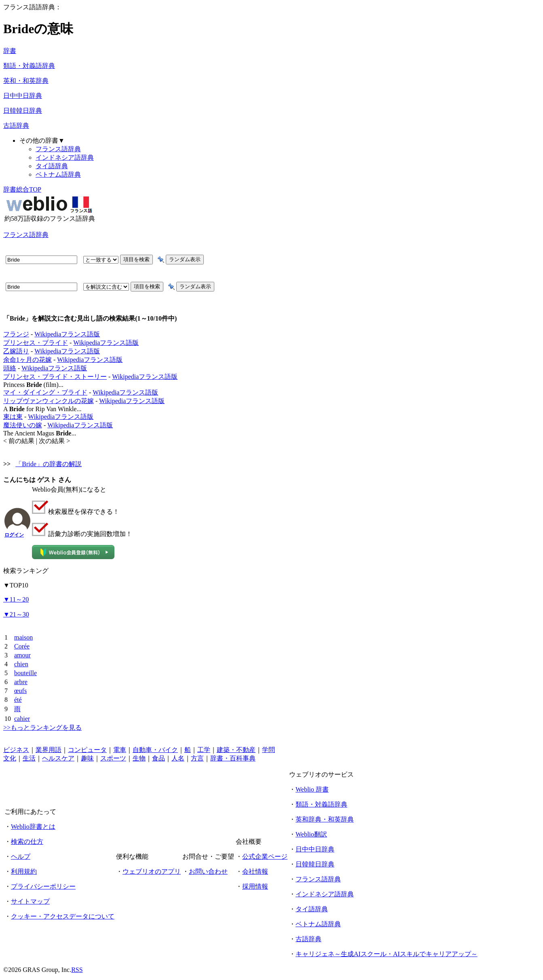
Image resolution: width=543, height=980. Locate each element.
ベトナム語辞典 (58, 174)
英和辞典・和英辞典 (325, 819)
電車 (120, 750)
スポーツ (113, 758)
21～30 (16, 614)
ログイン (14, 535)
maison (23, 637)
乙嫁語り (16, 351)
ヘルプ (21, 856)
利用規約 (24, 871)
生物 (139, 758)
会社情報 (255, 871)
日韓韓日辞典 (23, 111)
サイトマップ (30, 901)
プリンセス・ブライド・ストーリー (55, 377)
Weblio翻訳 (311, 834)
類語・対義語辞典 (29, 66)
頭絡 (10, 368)
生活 (29, 758)
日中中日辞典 (23, 96)
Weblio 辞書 (312, 789)
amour (22, 655)
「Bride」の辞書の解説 (49, 464)
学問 (268, 750)
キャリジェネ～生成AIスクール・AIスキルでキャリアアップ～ (387, 954)
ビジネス (16, 750)
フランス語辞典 (58, 149)
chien (21, 664)
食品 (158, 758)
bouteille (25, 673)
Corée (22, 646)
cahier (22, 719)
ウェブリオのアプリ (152, 871)
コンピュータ (87, 750)
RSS (77, 970)
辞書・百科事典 (233, 758)
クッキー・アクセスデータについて (63, 916)
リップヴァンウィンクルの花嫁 (49, 401)
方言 (197, 758)
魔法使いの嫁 (23, 425)
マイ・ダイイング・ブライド (45, 392)
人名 (178, 758)
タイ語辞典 (52, 166)
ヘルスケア (58, 758)
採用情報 (255, 886)
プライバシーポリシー (43, 886)
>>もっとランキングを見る (42, 728)
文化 (10, 758)
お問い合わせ (208, 871)
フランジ (16, 334)
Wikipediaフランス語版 (67, 334)
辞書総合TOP (22, 189)
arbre (21, 682)
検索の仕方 (27, 842)
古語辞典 (16, 126)
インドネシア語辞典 (65, 157)
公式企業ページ (265, 856)
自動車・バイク (155, 750)
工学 (204, 750)
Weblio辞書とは (33, 827)
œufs (20, 691)
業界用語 (49, 750)
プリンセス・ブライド (36, 343)
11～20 (16, 599)
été (18, 700)
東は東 (13, 417)
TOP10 (16, 585)
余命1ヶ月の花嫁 (27, 360)
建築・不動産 (236, 750)
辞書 (10, 51)
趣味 (87, 758)
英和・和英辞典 (26, 81)
